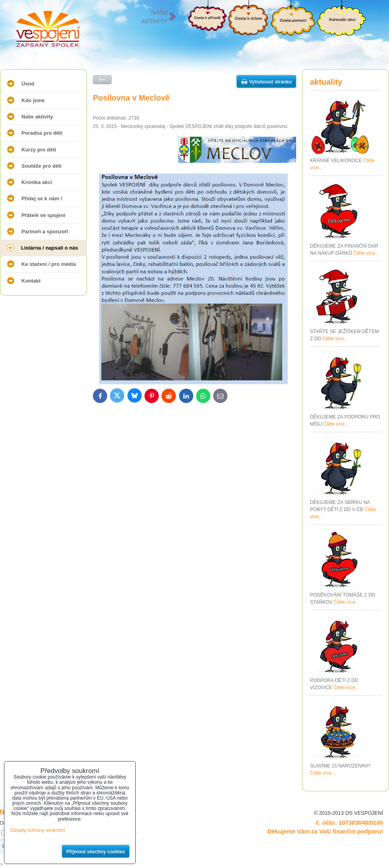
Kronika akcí (37, 182)
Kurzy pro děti (39, 150)
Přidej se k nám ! (42, 199)
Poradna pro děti (42, 133)
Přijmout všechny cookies (96, 852)
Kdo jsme (33, 100)
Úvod (28, 84)
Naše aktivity (37, 117)
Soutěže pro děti (41, 166)
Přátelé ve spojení (43, 215)
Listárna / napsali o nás (50, 248)
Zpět (102, 80)
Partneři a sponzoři (45, 232)
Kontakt (31, 281)
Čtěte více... (366, 253)
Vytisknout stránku (270, 82)
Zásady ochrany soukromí (38, 830)
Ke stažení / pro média (49, 264)
